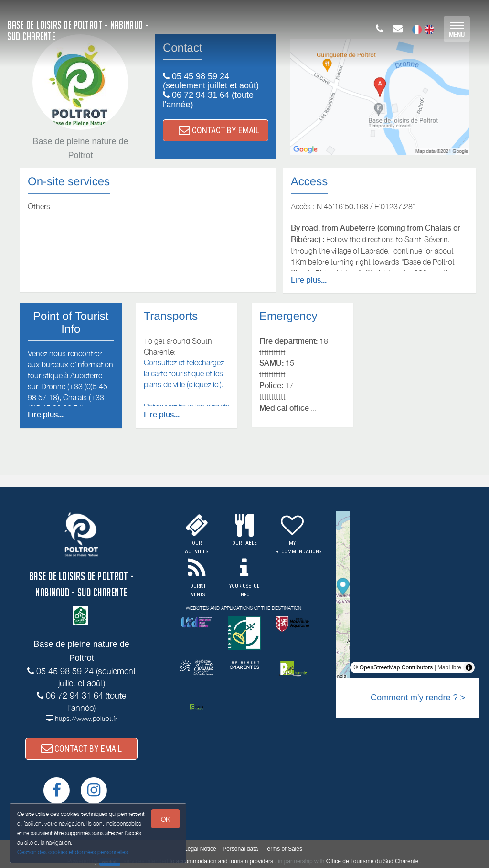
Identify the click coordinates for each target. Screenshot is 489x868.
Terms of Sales (283, 849)
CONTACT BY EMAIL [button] (219, 130)
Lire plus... (309, 280)
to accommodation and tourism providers (221, 861)
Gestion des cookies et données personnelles (73, 852)
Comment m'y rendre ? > (418, 698)
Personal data (240, 849)
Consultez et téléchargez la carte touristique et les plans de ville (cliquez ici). (184, 373)
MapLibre (449, 667)
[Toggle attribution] (469, 667)
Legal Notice (200, 849)
